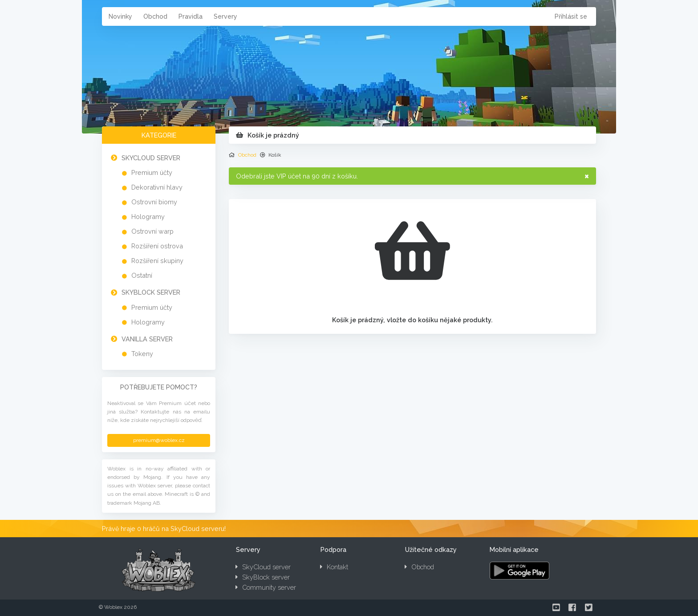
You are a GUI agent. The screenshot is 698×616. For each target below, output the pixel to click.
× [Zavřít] (587, 176)
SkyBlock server (151, 292)
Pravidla (191, 16)
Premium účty (152, 172)
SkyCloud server (151, 158)
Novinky (120, 16)
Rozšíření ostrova (157, 246)
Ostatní (142, 275)
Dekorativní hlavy (157, 187)
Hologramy (148, 217)
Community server (266, 587)
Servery (225, 16)
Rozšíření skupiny (157, 261)
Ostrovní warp (152, 231)
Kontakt (334, 567)
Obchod (155, 16)
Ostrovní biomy (154, 202)
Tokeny (142, 354)
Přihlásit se (571, 16)
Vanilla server (147, 339)
